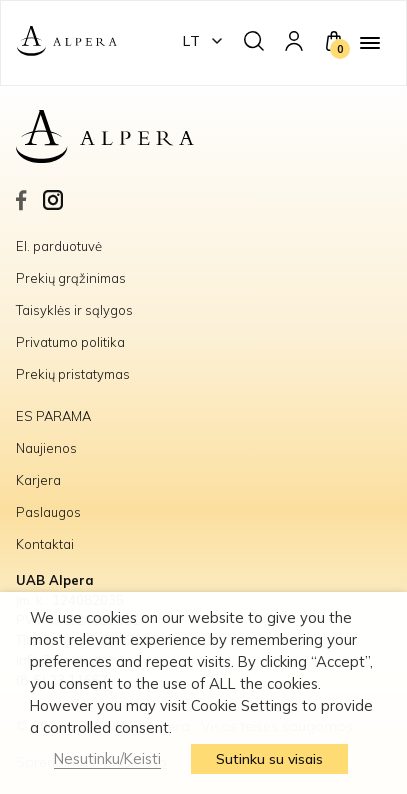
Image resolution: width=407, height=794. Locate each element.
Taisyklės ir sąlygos (74, 310)
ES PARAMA (55, 416)
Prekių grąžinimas (71, 278)
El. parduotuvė (59, 246)
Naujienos (46, 448)
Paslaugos (48, 512)
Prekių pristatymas (73, 374)
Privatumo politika (70, 342)
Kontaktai (45, 544)
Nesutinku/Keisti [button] (107, 758)
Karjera (38, 480)
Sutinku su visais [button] (269, 759)
